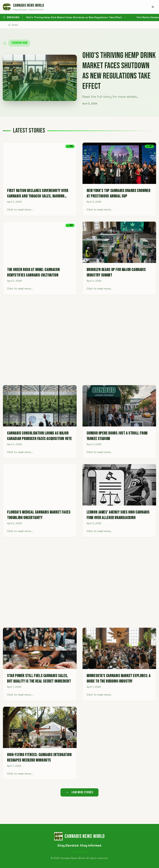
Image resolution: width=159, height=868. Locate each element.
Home (13, 25)
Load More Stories (80, 792)
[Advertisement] (79, 340)
